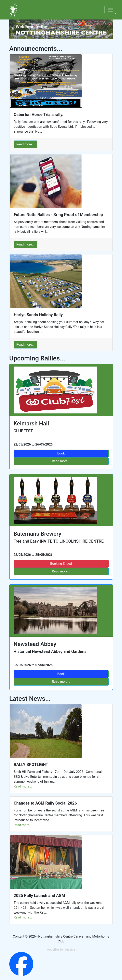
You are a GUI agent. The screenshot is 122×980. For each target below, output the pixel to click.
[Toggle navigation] (110, 10)
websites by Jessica (61, 949)
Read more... (26, 144)
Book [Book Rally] (61, 453)
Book (61, 674)
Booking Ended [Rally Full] (61, 564)
